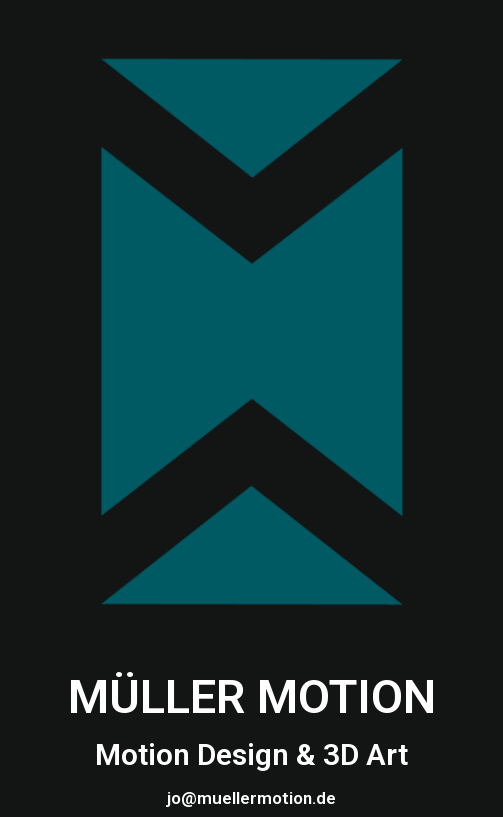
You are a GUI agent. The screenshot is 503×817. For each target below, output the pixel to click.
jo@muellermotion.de (251, 798)
